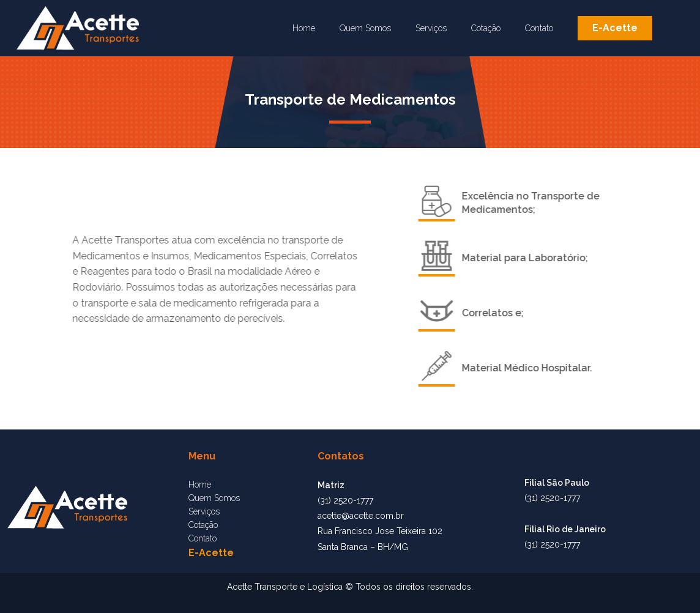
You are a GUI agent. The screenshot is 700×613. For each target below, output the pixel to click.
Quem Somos (365, 28)
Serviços (431, 28)
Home (304, 28)
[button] (615, 28)
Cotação (486, 28)
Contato (539, 28)
